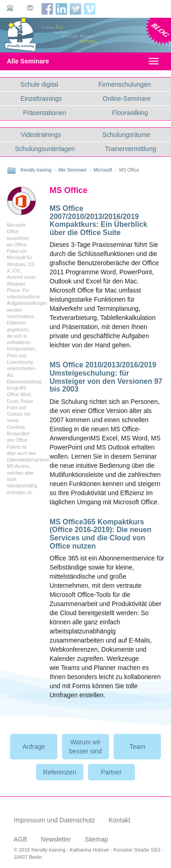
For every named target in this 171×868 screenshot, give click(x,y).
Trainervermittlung (130, 149)
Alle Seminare (36, 61)
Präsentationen (45, 113)
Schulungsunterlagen (45, 149)
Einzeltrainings (41, 99)
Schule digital (39, 84)
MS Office (69, 190)
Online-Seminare (127, 99)
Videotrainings (41, 135)
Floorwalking (130, 113)
